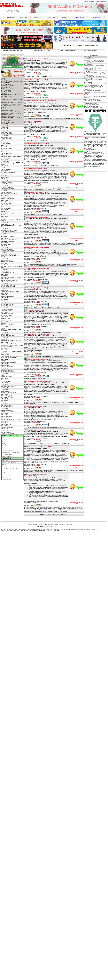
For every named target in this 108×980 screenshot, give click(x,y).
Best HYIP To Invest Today (91, 104)
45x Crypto (5, 444)
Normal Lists (24, 18)
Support (97, 1)
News (34, 524)
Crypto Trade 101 (6, 475)
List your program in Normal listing (57, 515)
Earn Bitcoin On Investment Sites (93, 107)
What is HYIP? (41, 524)
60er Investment (6, 98)
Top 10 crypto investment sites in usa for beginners (95, 92)
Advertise (64, 18)
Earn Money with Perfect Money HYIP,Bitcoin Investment (93, 80)
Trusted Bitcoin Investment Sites (13, 50)
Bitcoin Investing (6, 467)
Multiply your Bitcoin (91, 50)
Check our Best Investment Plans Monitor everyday (93, 100)
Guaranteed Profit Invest (8, 448)
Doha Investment (6, 438)
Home (86, 1)
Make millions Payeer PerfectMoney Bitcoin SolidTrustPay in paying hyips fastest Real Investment (94, 61)
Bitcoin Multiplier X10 (7, 456)
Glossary (91, 1)
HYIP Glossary (50, 524)
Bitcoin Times (5, 440)
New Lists (37, 18)
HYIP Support (59, 524)
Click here (49, 214)
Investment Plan (51, 18)
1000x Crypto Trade (7, 465)
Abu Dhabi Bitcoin (7, 473)
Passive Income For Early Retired (11, 452)
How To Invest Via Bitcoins (43, 50)
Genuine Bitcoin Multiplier (9, 463)
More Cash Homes (7, 446)
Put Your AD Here (6, 84)
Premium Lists (10, 18)
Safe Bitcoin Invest (7, 454)
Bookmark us (104, 1)
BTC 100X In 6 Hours (8, 450)
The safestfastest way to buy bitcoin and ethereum (95, 96)
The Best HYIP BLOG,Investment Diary (95, 76)
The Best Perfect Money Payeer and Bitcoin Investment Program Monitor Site (95, 73)
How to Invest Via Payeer (68, 50)
